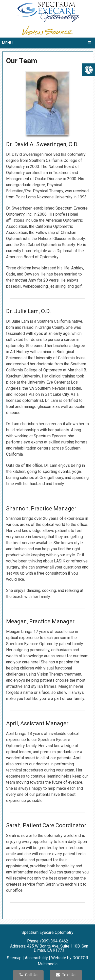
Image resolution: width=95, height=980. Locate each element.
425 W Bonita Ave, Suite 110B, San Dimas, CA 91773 (58, 948)
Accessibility (36, 958)
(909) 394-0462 (54, 941)
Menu (7, 43)
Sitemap (14, 958)
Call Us (29, 975)
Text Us (66, 975)
